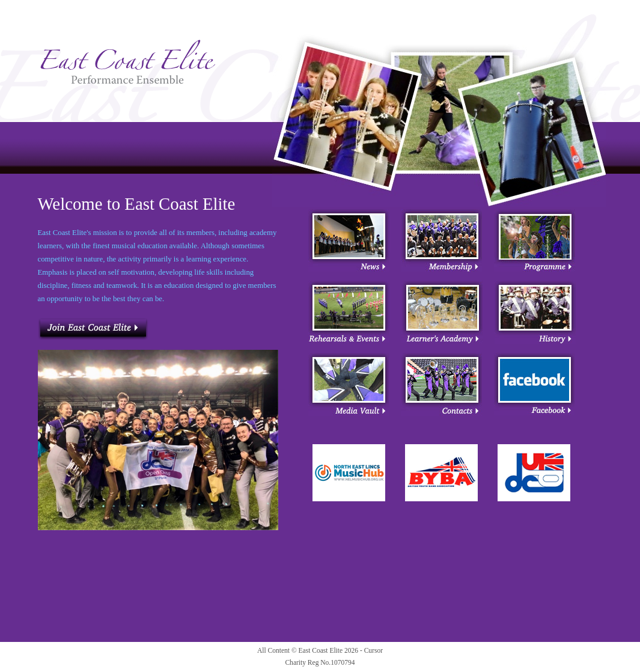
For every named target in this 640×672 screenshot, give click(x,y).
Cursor (373, 650)
